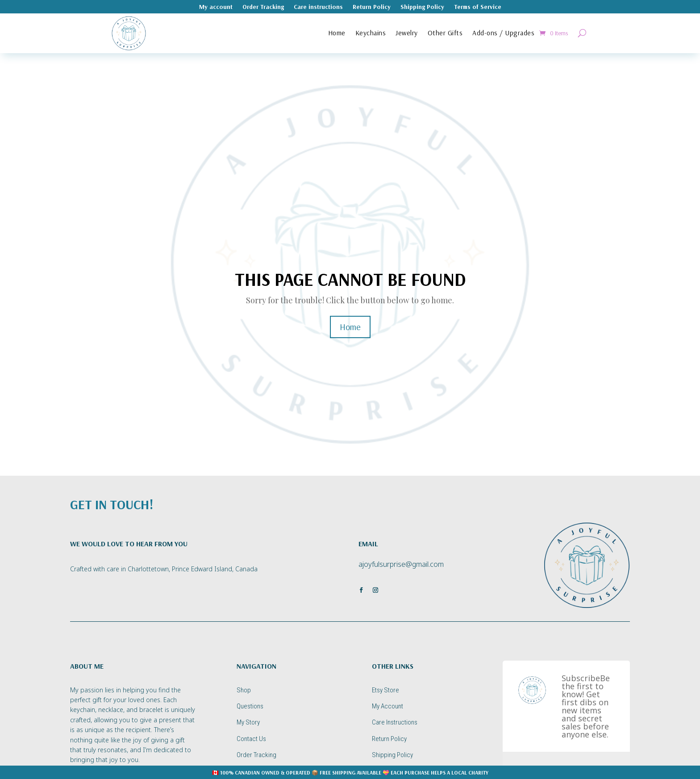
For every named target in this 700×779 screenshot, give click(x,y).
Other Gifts (445, 33)
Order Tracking (263, 7)
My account (216, 7)
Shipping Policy (422, 7)
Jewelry (407, 33)
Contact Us (251, 739)
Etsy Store (385, 690)
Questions (250, 706)
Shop (244, 690)
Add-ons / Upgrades (503, 33)
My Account (387, 706)
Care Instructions (395, 722)
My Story (248, 722)
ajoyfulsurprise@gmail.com (401, 564)
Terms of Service (478, 7)
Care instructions (318, 7)
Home (337, 33)
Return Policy (372, 7)
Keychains (371, 33)
